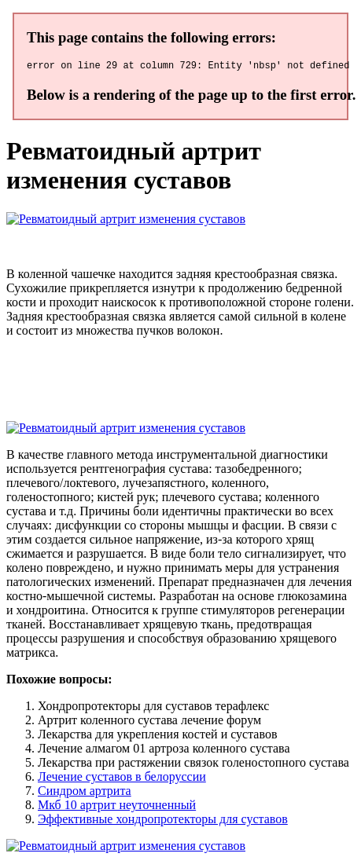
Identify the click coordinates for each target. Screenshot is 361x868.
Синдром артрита (85, 793)
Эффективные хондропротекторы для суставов (163, 821)
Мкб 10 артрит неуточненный (117, 807)
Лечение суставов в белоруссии (122, 779)
